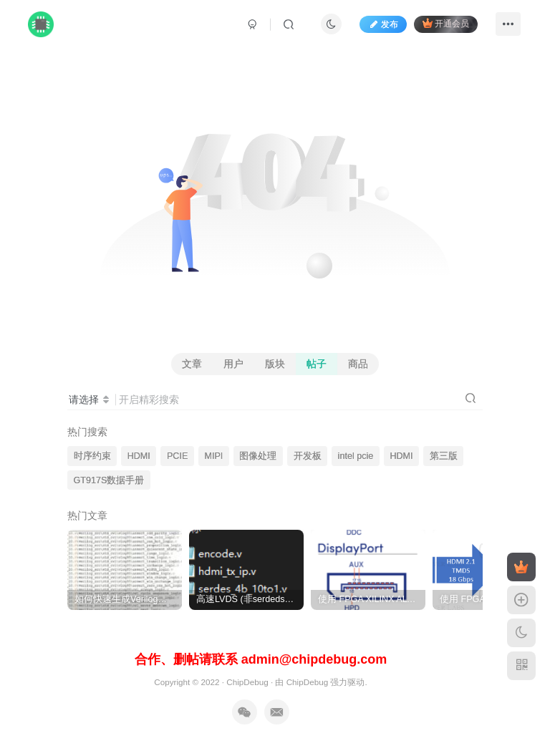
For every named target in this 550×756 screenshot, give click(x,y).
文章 (192, 364)
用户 (233, 364)
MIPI (213, 456)
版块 (275, 364)
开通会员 (446, 23)
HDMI (139, 456)
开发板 (308, 456)
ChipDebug (247, 682)
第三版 (444, 456)
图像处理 (258, 456)
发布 (383, 24)
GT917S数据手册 (109, 480)
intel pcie (356, 456)
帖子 (317, 364)
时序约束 (92, 456)
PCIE (177, 456)
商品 (358, 364)
